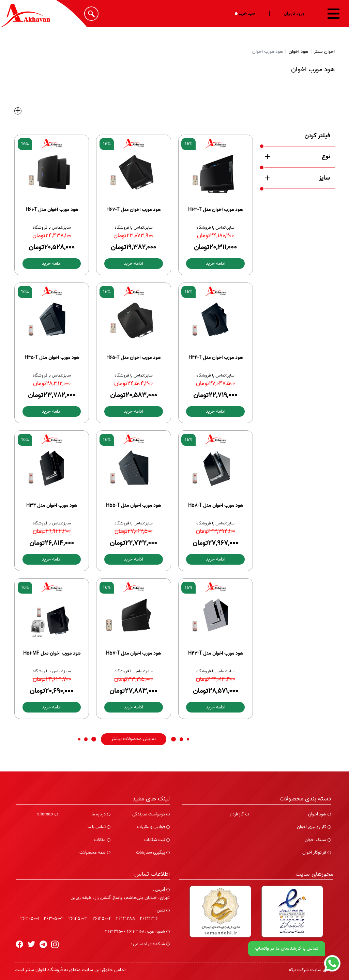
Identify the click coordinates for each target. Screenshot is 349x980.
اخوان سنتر (324, 52)
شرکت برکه (299, 970)
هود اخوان (298, 52)
